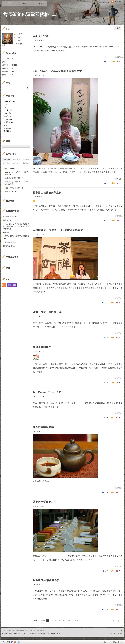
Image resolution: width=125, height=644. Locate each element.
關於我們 (17, 634)
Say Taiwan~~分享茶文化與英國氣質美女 (57, 71)
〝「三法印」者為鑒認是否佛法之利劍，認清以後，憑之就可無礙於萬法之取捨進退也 (17, 226)
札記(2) (6, 107)
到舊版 (55, 15)
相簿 (25, 4)
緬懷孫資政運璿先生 (11, 217)
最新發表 (7, 159)
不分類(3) (7, 131)
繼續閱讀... (119, 57)
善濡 (3, 45)
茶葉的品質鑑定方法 (45, 502)
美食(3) (6, 125)
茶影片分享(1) (9, 110)
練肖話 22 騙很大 (9, 246)
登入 (105, 642)
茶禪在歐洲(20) (9, 101)
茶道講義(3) (8, 119)
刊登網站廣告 (7, 634)
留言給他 (19, 44)
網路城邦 (116, 642)
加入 (110, 642)
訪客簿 (40, 4)
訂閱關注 (19, 41)
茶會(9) (6, 104)
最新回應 (16, 159)
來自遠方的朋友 (42, 347)
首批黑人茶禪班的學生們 (47, 193)
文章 (10, 4)
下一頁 (70, 621)
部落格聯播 (12, 285)
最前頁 (37, 621)
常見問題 (25, 634)
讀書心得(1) (8, 128)
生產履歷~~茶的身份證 (46, 580)
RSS (4, 285)
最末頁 (77, 621)
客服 (59, 634)
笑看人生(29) (8, 220)
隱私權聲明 (52, 634)
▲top (121, 631)
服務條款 (33, 634)
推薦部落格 (20, 37)
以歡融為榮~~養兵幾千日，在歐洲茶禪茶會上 (59, 230)
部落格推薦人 (12, 257)
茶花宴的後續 (41, 36)
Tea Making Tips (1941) (48, 392)
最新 (118, 28)
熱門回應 (16, 163)
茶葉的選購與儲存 (43, 427)
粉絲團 (7, 642)
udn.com (120, 634)
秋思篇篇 (6, 233)
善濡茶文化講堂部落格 (26, 14)
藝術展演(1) (8, 116)
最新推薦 (26, 159)
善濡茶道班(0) (9, 122)
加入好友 (19, 34)
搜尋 (28, 88)
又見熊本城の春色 (10, 242)
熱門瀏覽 (7, 163)
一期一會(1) (8, 113)
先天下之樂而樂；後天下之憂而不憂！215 (17, 237)
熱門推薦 (26, 163)
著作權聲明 (42, 634)
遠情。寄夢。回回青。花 (47, 312)
